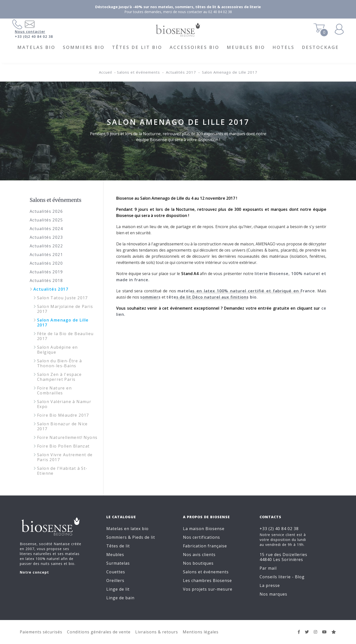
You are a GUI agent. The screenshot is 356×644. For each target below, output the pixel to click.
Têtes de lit (118, 546)
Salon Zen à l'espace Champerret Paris (59, 377)
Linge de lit (118, 589)
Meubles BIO (246, 47)
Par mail (268, 568)
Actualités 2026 (46, 211)
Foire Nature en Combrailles (54, 390)
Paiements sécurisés (41, 632)
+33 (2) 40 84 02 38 (279, 529)
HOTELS (283, 47)
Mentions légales (201, 632)
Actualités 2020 (46, 263)
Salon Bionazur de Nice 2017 (62, 426)
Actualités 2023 (46, 237)
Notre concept (34, 572)
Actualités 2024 (46, 229)
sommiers (150, 297)
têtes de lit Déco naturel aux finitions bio (211, 297)
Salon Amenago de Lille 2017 (230, 72)
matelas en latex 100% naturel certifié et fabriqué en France (246, 291)
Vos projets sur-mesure (208, 589)
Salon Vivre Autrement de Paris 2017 (65, 457)
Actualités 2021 (46, 255)
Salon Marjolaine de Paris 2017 (65, 309)
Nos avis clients (199, 555)
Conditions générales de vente (99, 632)
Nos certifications (201, 537)
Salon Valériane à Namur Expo (64, 404)
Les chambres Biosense (207, 580)
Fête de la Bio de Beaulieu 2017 (65, 336)
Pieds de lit (144, 537)
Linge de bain (120, 598)
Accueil (105, 72)
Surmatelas (118, 563)
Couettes (116, 572)
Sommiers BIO (84, 47)
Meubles (115, 555)
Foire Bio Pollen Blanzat (63, 446)
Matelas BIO (36, 47)
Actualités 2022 (46, 246)
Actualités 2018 (46, 280)
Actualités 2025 (46, 220)
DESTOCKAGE (320, 47)
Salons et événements (138, 72)
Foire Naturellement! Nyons (67, 437)
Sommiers (117, 537)
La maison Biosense (204, 529)
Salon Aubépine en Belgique (57, 350)
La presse (270, 585)
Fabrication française (205, 546)
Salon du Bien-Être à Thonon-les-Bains (59, 363)
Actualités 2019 (46, 272)
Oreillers (115, 580)
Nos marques (273, 594)
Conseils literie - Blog (282, 577)
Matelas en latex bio (127, 529)
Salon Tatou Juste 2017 (62, 298)
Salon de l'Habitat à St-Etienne (62, 471)
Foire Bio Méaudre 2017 (63, 415)
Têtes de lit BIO (137, 47)
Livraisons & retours (157, 632)
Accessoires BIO (194, 47)
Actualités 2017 (181, 72)
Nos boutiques (198, 563)
